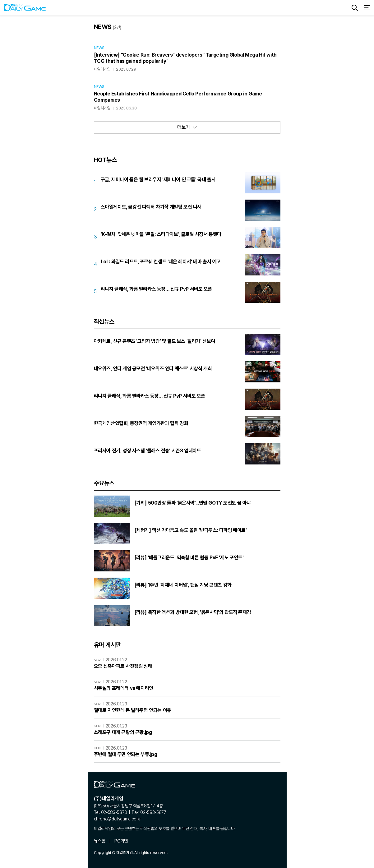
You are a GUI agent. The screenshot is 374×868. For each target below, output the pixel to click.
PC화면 (121, 841)
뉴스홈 (100, 841)
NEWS (99, 48)
